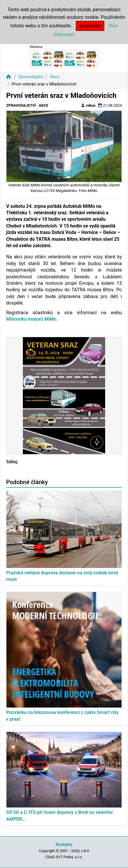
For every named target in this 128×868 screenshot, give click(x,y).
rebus (88, 105)
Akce (54, 77)
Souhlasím (90, 26)
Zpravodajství (31, 77)
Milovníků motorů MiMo (31, 319)
